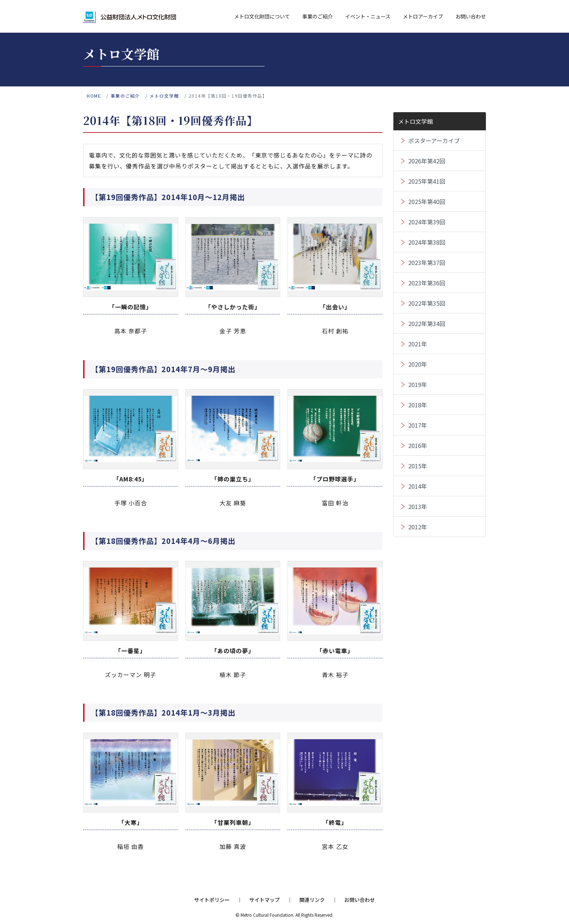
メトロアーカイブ (423, 16)
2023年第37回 (427, 262)
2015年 (418, 466)
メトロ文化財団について (262, 16)
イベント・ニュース (368, 16)
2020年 (418, 364)
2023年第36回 (427, 283)
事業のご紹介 (318, 16)
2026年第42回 (427, 161)
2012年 (418, 527)
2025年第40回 (427, 202)
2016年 (418, 445)
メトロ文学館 (164, 96)
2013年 (418, 506)
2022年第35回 (427, 303)
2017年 (418, 425)
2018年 (418, 405)
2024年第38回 (427, 242)
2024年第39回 (427, 222)
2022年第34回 (427, 323)
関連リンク (312, 900)
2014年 (418, 486)
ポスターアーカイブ (434, 141)
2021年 (418, 344)
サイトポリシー (212, 900)
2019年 (418, 384)
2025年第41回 (427, 181)
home (94, 96)
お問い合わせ (471, 16)
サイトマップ (265, 900)
